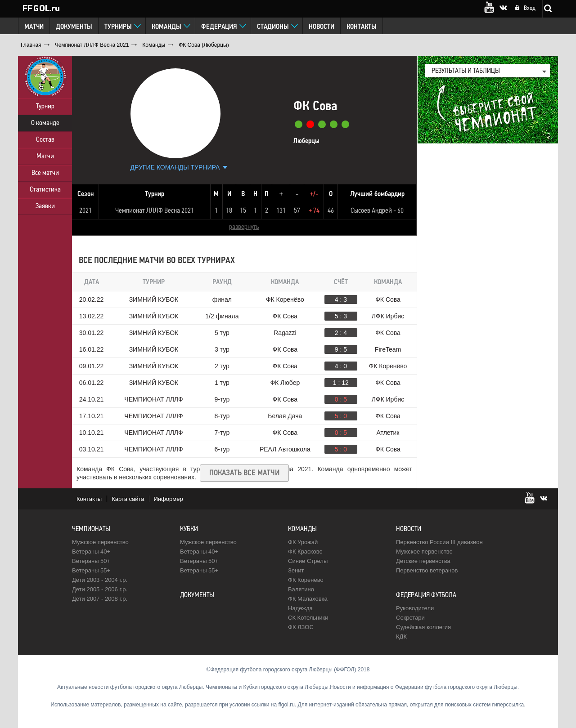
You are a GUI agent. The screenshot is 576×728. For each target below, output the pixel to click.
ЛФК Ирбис (388, 316)
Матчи (34, 27)
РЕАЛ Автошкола (285, 449)
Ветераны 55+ (91, 570)
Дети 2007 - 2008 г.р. (100, 599)
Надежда (300, 608)
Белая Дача (285, 416)
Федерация (219, 27)
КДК (401, 636)
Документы (74, 27)
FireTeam (388, 349)
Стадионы (273, 27)
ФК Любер (285, 383)
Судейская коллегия (423, 627)
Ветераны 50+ (91, 561)
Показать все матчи (244, 473)
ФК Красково (305, 552)
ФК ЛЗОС (301, 627)
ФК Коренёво (285, 299)
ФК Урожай (303, 542)
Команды (166, 27)
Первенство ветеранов (427, 570)
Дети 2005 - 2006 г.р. (100, 589)
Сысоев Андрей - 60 (377, 211)
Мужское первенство (100, 542)
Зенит (296, 570)
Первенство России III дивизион (439, 542)
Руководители (415, 608)
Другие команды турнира (175, 167)
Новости (322, 27)
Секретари (410, 618)
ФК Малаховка (308, 599)
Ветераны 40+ (91, 552)
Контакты (362, 27)
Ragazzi (285, 333)
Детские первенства (423, 561)
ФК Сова (388, 299)
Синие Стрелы (308, 561)
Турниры (118, 27)
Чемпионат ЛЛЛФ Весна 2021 (155, 211)
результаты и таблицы (466, 71)
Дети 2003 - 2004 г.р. (100, 580)
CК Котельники (308, 618)
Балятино (301, 589)
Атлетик (388, 433)
